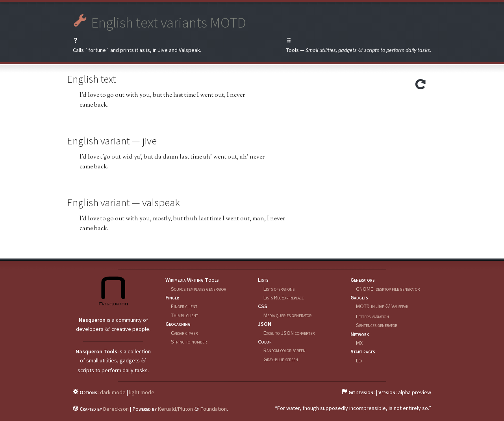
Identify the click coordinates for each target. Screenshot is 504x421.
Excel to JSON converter (289, 333)
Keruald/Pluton (175, 409)
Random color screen (284, 350)
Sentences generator (377, 325)
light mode (142, 392)
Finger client (184, 306)
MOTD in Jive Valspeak (382, 306)
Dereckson (116, 409)
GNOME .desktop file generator (388, 289)
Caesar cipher (184, 333)
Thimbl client (184, 315)
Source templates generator (198, 289)
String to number (189, 342)
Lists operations (279, 289)
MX (359, 343)
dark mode (113, 392)
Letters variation (372, 316)
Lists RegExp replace (283, 297)
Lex (359, 360)
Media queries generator (287, 315)
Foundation (214, 409)
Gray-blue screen (281, 359)
